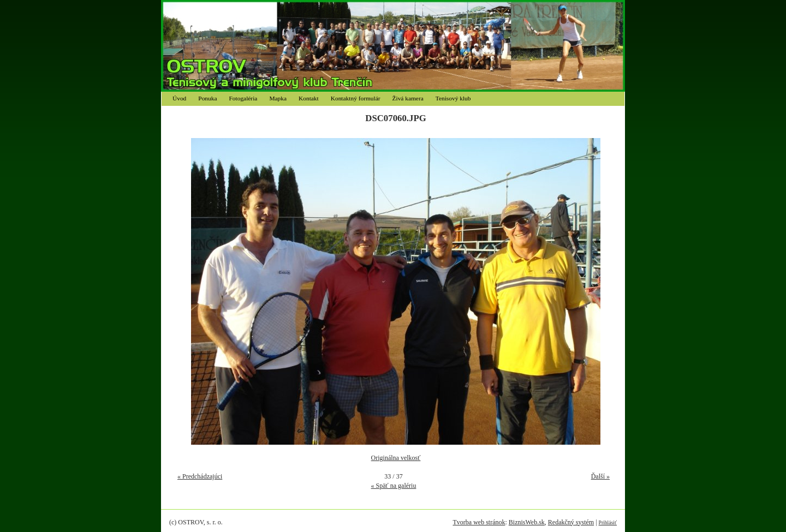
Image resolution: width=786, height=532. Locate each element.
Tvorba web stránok (479, 522)
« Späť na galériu (394, 486)
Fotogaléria (243, 98)
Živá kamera (408, 98)
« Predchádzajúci (200, 476)
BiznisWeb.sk (527, 522)
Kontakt (309, 98)
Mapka (278, 98)
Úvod (179, 98)
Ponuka (207, 98)
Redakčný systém (571, 522)
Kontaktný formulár (356, 98)
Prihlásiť (608, 522)
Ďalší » (600, 476)
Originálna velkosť (396, 458)
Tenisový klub (453, 98)
